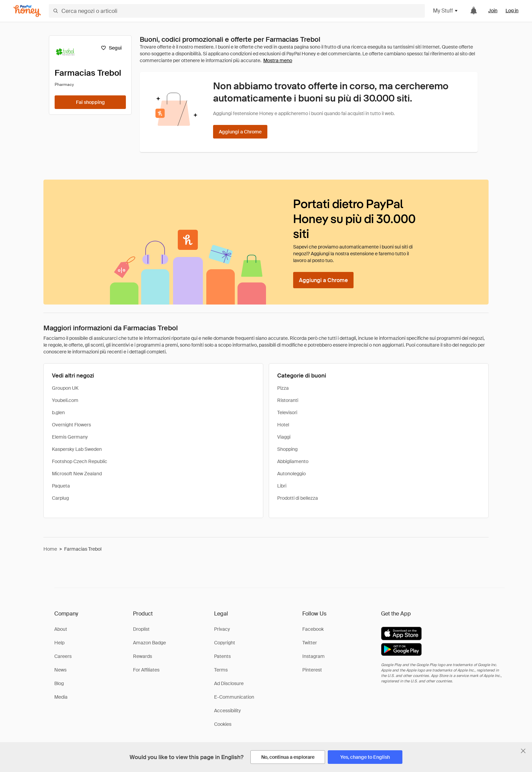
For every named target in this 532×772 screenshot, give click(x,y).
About (61, 629)
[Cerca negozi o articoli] (237, 11)
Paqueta (61, 486)
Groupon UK (65, 388)
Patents (222, 656)
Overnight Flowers (71, 425)
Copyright (225, 643)
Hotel (283, 425)
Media (61, 697)
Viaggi (284, 437)
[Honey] (27, 11)
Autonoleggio (291, 474)
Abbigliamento (293, 461)
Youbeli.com (65, 400)
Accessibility (227, 711)
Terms (221, 670)
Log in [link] (512, 11)
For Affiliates (146, 670)
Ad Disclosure (229, 683)
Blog (59, 683)
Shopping (287, 449)
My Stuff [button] (446, 11)
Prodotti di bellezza (298, 498)
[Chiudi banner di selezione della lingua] (523, 751)
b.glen (58, 412)
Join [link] (493, 11)
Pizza (283, 388)
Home (50, 549)
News (60, 670)
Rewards (142, 656)
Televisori (287, 412)
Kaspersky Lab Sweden (77, 449)
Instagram (313, 656)
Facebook (313, 629)
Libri (282, 486)
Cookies (223, 724)
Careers (63, 656)
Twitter (310, 643)
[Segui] (111, 48)
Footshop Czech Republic (80, 461)
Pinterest (312, 670)
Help (59, 643)
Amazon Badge (149, 643)
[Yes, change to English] (365, 757)
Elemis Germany (70, 437)
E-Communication (234, 697)
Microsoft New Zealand (77, 474)
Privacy (222, 629)
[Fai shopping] (90, 102)
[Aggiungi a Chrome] (240, 132)
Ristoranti (288, 400)
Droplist (141, 629)
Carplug (60, 498)
